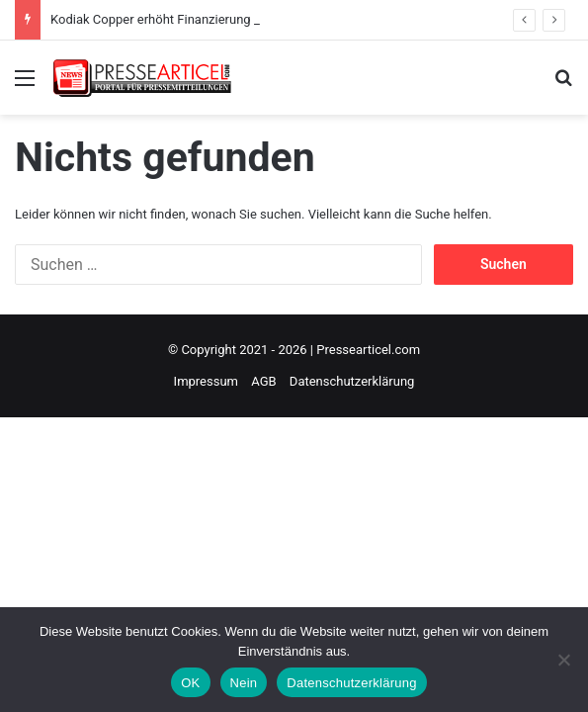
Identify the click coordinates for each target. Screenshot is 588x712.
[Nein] (563, 660)
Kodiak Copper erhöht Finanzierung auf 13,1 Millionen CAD (217, 19)
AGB (263, 381)
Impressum (206, 381)
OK (190, 683)
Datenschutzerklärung (352, 381)
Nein (244, 683)
